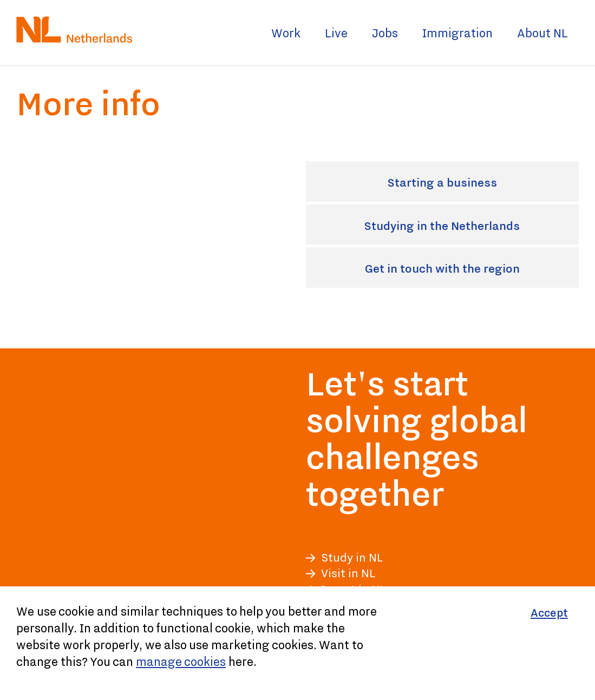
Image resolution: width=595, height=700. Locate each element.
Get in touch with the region (469, 270)
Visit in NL (348, 573)
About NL (542, 33)
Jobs (385, 33)
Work (286, 33)
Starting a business (480, 184)
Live (336, 33)
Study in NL (352, 557)
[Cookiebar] (297, 643)
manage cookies (181, 661)
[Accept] (549, 613)
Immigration (457, 33)
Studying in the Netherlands (469, 227)
